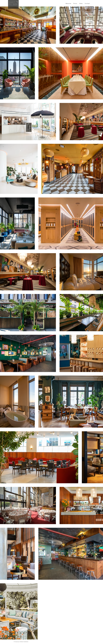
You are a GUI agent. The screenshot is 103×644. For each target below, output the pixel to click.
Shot (12, 2)
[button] (75, 4)
